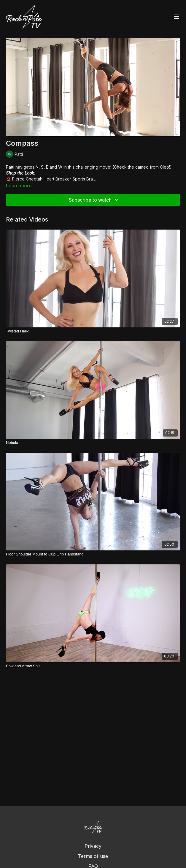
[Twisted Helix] (93, 331)
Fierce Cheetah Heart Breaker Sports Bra (53, 179)
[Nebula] (93, 443)
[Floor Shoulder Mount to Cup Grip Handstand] (93, 554)
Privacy (93, 846)
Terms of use (93, 856)
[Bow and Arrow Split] (93, 666)
